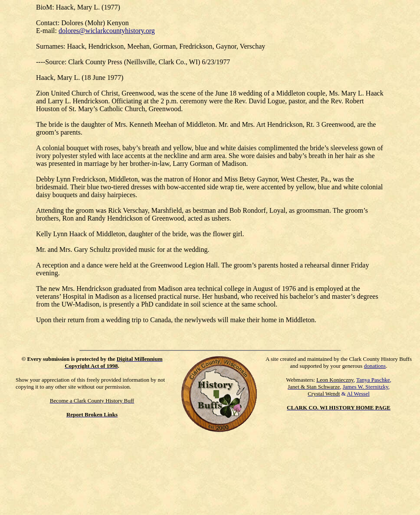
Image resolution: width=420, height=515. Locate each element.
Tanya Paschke (373, 380)
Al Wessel (358, 394)
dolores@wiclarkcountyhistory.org (107, 31)
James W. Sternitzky (366, 387)
